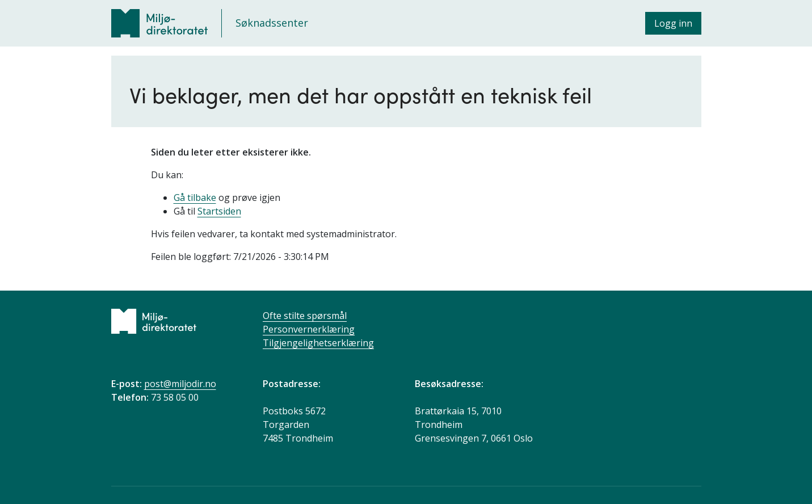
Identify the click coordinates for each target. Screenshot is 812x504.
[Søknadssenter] (210, 23)
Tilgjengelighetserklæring (318, 343)
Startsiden (219, 211)
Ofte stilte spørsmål (305, 316)
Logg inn (673, 23)
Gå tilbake (195, 198)
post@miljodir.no (180, 384)
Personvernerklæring (309, 329)
